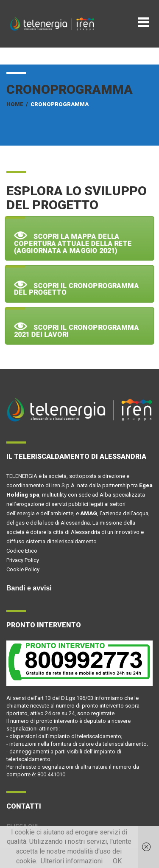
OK (117, 861)
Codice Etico (22, 551)
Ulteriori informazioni (72, 861)
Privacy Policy (23, 560)
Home (15, 104)
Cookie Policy (23, 569)
